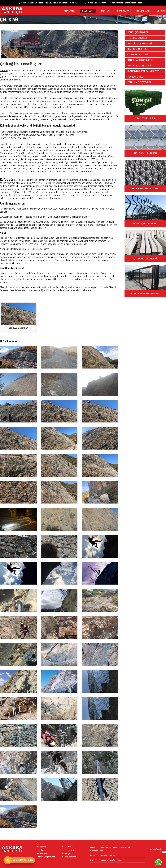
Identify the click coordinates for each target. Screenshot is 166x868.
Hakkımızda (69, 850)
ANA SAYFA (69, 11)
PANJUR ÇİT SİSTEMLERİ (140, 82)
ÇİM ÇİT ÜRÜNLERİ (137, 49)
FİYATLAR (106, 11)
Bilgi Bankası (69, 857)
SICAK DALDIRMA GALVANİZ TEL (144, 71)
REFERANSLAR (143, 11)
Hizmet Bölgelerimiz (45, 857)
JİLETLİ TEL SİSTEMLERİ (140, 43)
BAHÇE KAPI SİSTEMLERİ (140, 60)
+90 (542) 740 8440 (97, 3)
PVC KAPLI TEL (135, 77)
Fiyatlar (39, 850)
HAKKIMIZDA (123, 11)
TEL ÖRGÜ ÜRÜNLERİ (138, 38)
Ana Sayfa (40, 847)
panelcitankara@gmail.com (129, 3)
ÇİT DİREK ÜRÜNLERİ (138, 55)
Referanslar (41, 853)
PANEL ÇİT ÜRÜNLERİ (138, 32)
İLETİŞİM (161, 11)
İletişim (67, 853)
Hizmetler (68, 847)
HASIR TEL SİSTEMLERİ (139, 66)
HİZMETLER (88, 11)
